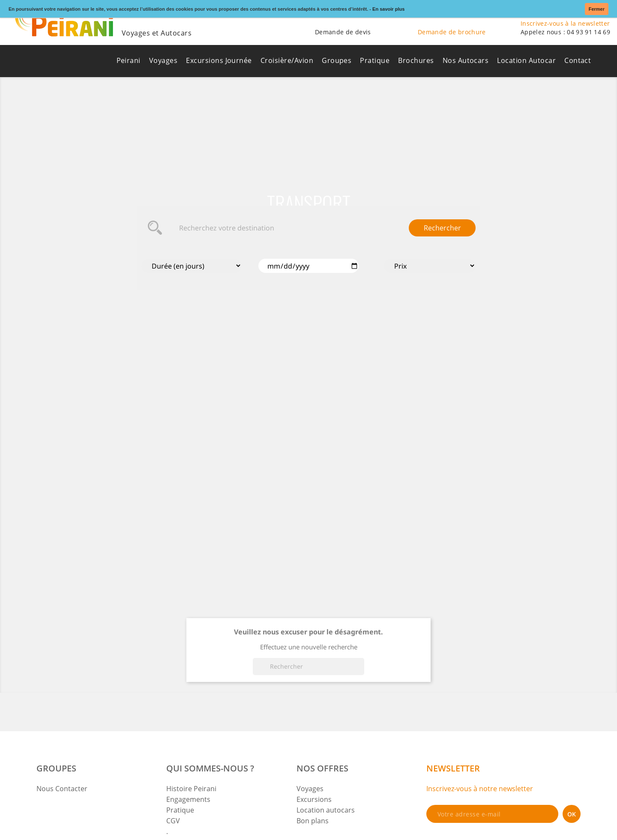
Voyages (163, 60)
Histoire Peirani (191, 789)
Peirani (129, 60)
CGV (173, 821)
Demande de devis (343, 32)
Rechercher (442, 228)
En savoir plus (388, 9)
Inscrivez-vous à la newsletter (565, 23)
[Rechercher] (308, 667)
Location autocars (326, 810)
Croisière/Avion (287, 60)
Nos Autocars (466, 60)
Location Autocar (526, 60)
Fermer (597, 9)
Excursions (314, 799)
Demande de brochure (452, 32)
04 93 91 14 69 (589, 32)
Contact (578, 60)
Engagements (188, 799)
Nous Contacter (62, 789)
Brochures (416, 60)
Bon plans (313, 821)
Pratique (375, 60)
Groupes (337, 60)
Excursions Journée (219, 60)
